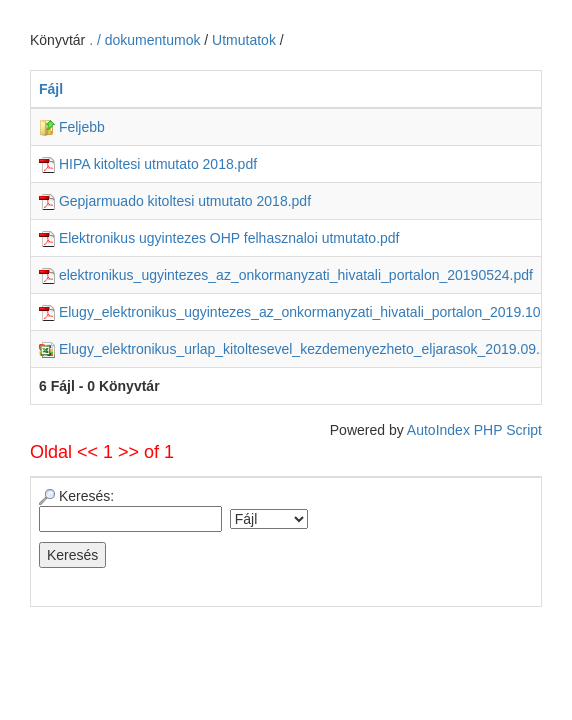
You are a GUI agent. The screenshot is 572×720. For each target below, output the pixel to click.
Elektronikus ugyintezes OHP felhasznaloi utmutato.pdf (219, 238)
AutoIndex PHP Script (474, 430)
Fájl (51, 89)
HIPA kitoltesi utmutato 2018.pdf (148, 164)
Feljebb (72, 127)
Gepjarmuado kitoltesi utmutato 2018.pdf (175, 201)
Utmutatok (244, 40)
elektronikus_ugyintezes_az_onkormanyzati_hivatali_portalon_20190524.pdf (286, 275)
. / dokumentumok (146, 40)
